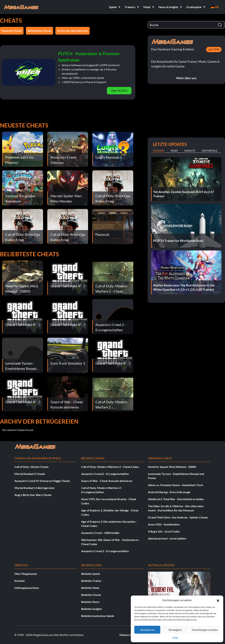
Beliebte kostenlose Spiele (98, 616)
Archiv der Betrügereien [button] (73, 31)
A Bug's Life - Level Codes (164, 531)
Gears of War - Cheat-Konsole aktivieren (107, 481)
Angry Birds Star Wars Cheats (33, 495)
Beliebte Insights (92, 609)
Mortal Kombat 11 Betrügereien (34, 488)
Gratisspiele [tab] (210, 151)
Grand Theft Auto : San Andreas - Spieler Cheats (178, 517)
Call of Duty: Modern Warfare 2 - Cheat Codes (110, 467)
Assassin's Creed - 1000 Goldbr (100, 533)
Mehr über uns (186, 78)
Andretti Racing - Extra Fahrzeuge (169, 492)
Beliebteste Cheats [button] (39, 31)
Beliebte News (90, 602)
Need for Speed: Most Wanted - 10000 (172, 467)
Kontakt (20, 581)
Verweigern (175, 630)
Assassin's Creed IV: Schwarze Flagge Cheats (42, 481)
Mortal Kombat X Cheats (30, 474)
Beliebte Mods (90, 588)
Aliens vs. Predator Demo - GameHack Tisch (176, 485)
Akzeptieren (147, 630)
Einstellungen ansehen (205, 630)
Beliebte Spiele (91, 574)
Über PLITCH (119, 91)
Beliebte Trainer (91, 581)
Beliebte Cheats (91, 595)
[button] (218, 600)
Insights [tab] (190, 151)
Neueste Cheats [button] (12, 31)
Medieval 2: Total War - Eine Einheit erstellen (176, 499)
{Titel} (175, 638)
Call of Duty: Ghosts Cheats (31, 467)
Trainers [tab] (158, 151)
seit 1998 (214, 49)
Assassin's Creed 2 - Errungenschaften (105, 474)
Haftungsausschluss (27, 588)
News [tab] (174, 151)
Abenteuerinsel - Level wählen (167, 538)
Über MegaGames (26, 574)
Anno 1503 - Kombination (164, 524)
